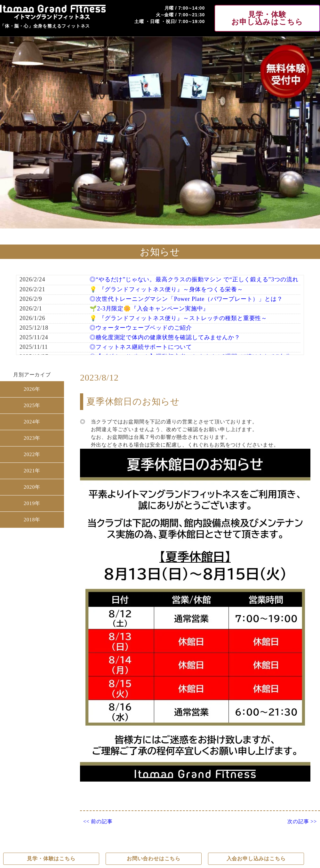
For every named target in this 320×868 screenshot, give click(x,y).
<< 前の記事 (98, 822)
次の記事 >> (302, 822)
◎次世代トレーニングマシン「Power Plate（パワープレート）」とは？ (186, 299)
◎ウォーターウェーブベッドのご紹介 (141, 328)
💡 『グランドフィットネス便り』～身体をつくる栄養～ (166, 289)
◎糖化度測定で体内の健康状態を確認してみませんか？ (165, 337)
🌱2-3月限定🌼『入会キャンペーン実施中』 (149, 309)
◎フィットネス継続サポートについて (141, 347)
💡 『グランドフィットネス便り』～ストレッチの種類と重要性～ (178, 318)
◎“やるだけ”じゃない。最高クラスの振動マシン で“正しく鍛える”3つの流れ (194, 279)
